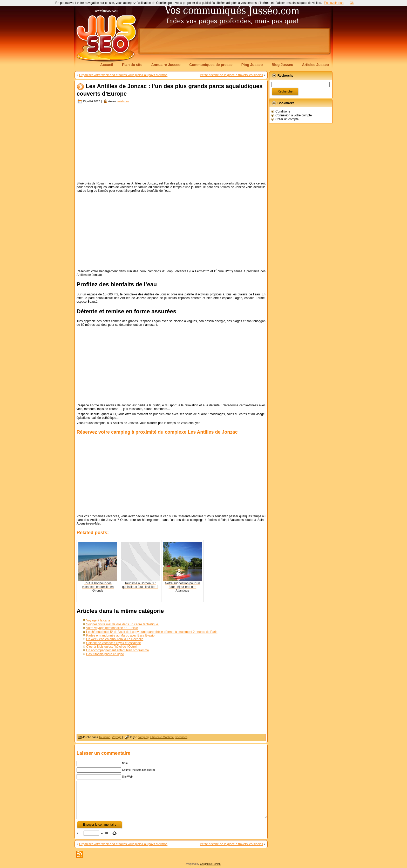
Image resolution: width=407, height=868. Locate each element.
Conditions (283, 111)
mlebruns (123, 101)
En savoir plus (334, 3)
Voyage (117, 737)
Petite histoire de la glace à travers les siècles (231, 75)
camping (143, 737)
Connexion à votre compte (294, 115)
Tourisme (104, 737)
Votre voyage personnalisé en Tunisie (112, 628)
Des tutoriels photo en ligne (105, 654)
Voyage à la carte (98, 620)
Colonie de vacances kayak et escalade (114, 643)
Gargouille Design (210, 864)
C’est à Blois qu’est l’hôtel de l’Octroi (111, 647)
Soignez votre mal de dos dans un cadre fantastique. (123, 624)
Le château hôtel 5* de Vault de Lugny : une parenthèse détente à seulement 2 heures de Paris (152, 632)
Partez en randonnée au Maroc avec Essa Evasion (121, 635)
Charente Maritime (162, 737)
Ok (352, 3)
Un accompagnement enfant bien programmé (117, 650)
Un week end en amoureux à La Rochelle (115, 639)
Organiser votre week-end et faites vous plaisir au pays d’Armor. (123, 75)
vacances (181, 737)
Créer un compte (287, 119)
